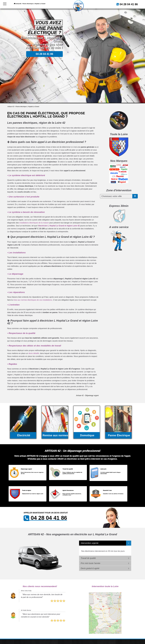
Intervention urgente (90, 543)
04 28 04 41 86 (126, 4)
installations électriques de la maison (34, 223)
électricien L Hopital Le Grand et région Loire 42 (59, 226)
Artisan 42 (11, 107)
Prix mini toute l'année (91, 563)
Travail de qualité (88, 558)
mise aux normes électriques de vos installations (33, 300)
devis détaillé (34, 353)
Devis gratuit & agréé (90, 568)
